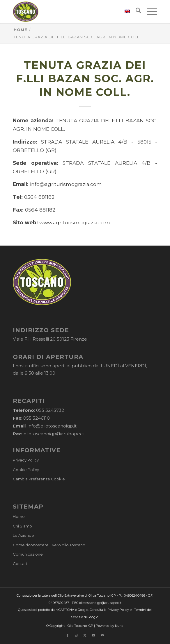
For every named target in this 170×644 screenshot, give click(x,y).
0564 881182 (39, 197)
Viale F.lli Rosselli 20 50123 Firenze (50, 339)
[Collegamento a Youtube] (94, 635)
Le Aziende (23, 535)
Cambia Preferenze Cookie (39, 479)
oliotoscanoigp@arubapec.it (55, 434)
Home (19, 516)
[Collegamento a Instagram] (76, 635)
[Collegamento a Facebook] (68, 635)
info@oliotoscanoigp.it (52, 426)
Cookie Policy (26, 470)
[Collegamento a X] (85, 635)
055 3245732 (50, 410)
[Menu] (149, 12)
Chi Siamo (22, 526)
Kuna (119, 626)
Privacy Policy (26, 460)
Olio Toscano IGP (80, 626)
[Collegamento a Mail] (102, 635)
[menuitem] (124, 12)
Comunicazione (28, 554)
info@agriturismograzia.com (66, 184)
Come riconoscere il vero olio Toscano (49, 545)
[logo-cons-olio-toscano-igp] (71, 12)
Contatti (21, 563)
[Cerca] (136, 12)
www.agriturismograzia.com (75, 222)
